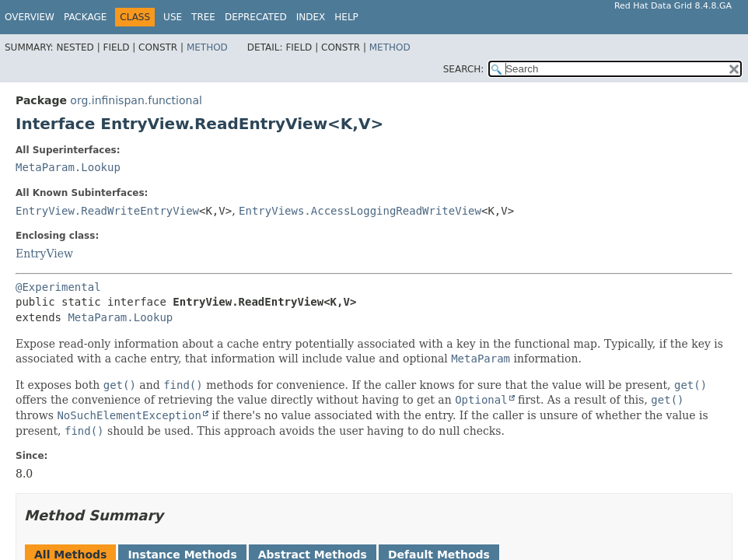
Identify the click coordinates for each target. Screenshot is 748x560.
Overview (30, 17)
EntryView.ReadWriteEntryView (107, 211)
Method (207, 47)
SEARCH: (464, 69)
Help (346, 17)
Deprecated (256, 17)
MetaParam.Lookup (68, 167)
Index (311, 17)
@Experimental (58, 287)
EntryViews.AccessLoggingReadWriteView (360, 211)
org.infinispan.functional (136, 100)
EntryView (44, 254)
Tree (203, 17)
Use (173, 17)
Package (85, 17)
